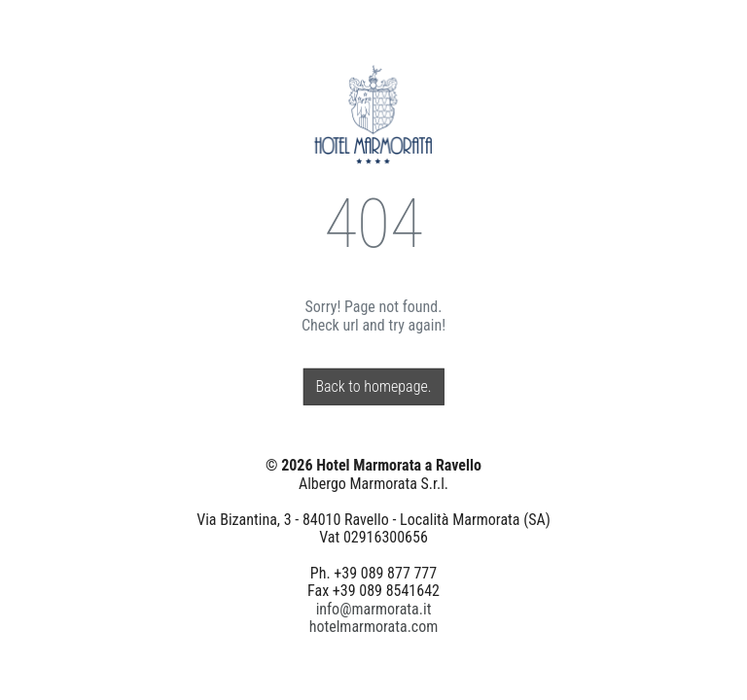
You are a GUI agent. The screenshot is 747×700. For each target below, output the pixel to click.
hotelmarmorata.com (374, 627)
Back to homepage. (373, 386)
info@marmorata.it (374, 608)
